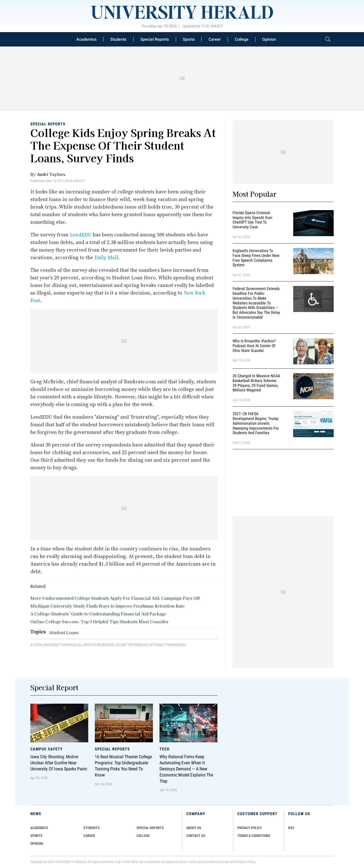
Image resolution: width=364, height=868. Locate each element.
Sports (189, 39)
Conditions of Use (217, 862)
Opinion (269, 39)
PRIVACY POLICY (250, 828)
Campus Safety (47, 749)
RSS (291, 828)
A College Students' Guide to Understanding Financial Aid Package (98, 614)
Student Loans (64, 632)
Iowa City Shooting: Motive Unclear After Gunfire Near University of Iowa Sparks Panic (59, 763)
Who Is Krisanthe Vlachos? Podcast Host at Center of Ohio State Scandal (254, 346)
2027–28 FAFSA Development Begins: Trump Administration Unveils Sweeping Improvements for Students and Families (256, 423)
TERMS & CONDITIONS (254, 836)
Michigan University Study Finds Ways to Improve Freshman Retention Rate (107, 606)
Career (215, 39)
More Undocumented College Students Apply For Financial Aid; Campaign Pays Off (115, 598)
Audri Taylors (51, 174)
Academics (86, 39)
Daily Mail (106, 257)
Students (118, 39)
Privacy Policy (246, 862)
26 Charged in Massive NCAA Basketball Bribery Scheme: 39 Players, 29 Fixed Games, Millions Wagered (256, 383)
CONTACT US (196, 836)
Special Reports (155, 39)
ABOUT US (194, 828)
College (242, 39)
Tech (165, 749)
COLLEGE (143, 836)
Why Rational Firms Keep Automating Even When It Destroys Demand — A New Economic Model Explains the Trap (186, 769)
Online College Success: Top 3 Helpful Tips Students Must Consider (99, 621)
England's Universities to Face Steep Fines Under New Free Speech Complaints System (256, 258)
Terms (192, 862)
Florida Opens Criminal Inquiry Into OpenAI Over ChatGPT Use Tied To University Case (253, 220)
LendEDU (81, 235)
